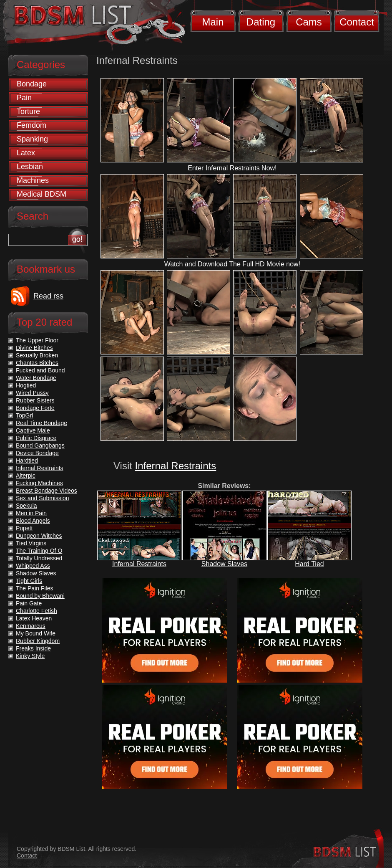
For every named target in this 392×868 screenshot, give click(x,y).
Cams (309, 22)
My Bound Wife (36, 633)
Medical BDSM (41, 194)
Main (213, 22)
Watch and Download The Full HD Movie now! (232, 264)
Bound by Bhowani (40, 596)
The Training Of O (39, 551)
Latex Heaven (34, 618)
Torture (28, 111)
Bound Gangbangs (40, 445)
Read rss (48, 296)
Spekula (26, 506)
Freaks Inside (33, 648)
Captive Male (33, 430)
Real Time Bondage (41, 423)
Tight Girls (29, 581)
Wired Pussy (32, 393)
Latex (26, 153)
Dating (261, 22)
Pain (24, 98)
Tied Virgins (31, 543)
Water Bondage (36, 378)
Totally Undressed (39, 558)
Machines (33, 180)
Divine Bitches (34, 348)
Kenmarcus (31, 626)
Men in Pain (31, 513)
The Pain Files (34, 588)
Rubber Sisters (35, 400)
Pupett (24, 528)
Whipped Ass (33, 566)
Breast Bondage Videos (46, 491)
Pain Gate (29, 603)
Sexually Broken (37, 355)
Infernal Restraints (176, 466)
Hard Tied (309, 564)
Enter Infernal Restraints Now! (232, 168)
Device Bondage (37, 453)
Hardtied (27, 461)
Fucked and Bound (40, 370)
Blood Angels (33, 521)
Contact (357, 22)
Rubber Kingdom (38, 641)
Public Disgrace (36, 438)
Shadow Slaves (224, 564)
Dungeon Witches (39, 536)
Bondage (32, 84)
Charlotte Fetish (36, 611)
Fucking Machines (39, 483)
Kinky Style (30, 656)
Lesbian (30, 167)
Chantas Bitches (37, 363)
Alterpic (26, 476)
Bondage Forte (35, 408)
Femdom (31, 125)
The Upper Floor (37, 340)
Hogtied (26, 385)
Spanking (32, 139)
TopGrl (24, 415)
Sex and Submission (43, 498)
